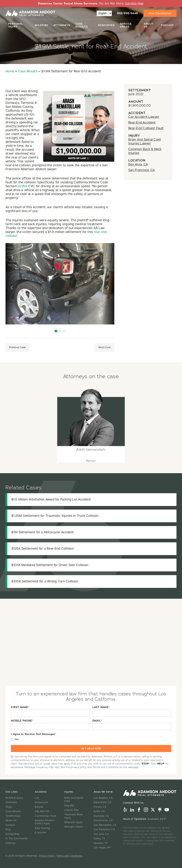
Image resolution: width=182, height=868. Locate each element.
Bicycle (39, 807)
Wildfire (41, 25)
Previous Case (17, 347)
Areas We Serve (103, 792)
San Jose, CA (101, 834)
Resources (106, 25)
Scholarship (12, 834)
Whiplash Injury (73, 822)
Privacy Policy (47, 856)
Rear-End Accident (142, 123)
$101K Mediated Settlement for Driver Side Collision (50, 565)
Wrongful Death (74, 827)
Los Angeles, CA (103, 798)
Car (37, 798)
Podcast (167, 25)
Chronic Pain (72, 810)
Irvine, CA (99, 811)
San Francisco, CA (142, 170)
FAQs (9, 807)
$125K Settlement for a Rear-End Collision (43, 549)
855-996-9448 (128, 13)
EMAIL (97, 721)
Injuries (69, 792)
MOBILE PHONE (22, 721)
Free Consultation (160, 13)
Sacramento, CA (103, 820)
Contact (10, 825)
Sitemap (10, 843)
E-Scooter (41, 833)
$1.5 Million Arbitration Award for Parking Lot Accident (51, 499)
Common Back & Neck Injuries (145, 151)
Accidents (41, 792)
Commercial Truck (46, 816)
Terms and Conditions (69, 856)
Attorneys (62, 25)
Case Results (81, 25)
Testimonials (13, 816)
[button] (56, 331)
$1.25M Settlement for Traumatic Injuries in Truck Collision (55, 516)
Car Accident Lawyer (144, 117)
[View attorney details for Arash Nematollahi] (91, 424)
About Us (149, 25)
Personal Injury (16, 25)
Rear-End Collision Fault (146, 128)
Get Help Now (134, 4)
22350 (22, 186)
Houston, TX (101, 843)
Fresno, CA (100, 807)
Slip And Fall (42, 811)
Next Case (105, 347)
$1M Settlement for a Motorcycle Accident (43, 532)
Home (10, 71)
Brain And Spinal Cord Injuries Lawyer (144, 141)
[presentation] (12, 288)
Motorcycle (42, 802)
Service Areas (126, 25)
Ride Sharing (42, 828)
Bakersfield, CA (103, 802)
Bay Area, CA (138, 164)
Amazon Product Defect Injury (45, 822)
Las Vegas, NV (102, 848)
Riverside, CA (101, 816)
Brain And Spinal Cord (74, 799)
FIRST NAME (20, 707)
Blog (8, 829)
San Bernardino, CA (105, 825)
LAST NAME (101, 707)
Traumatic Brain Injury (74, 816)
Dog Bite (69, 806)
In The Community (17, 838)
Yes (17, 739)
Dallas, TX (100, 838)
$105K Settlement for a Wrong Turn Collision (45, 581)
